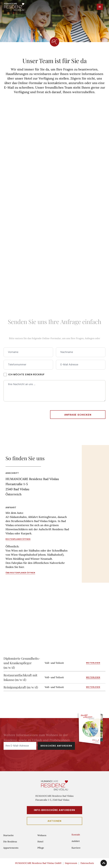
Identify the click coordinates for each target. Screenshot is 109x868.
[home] (14, 7)
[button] (100, 7)
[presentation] (25, 414)
